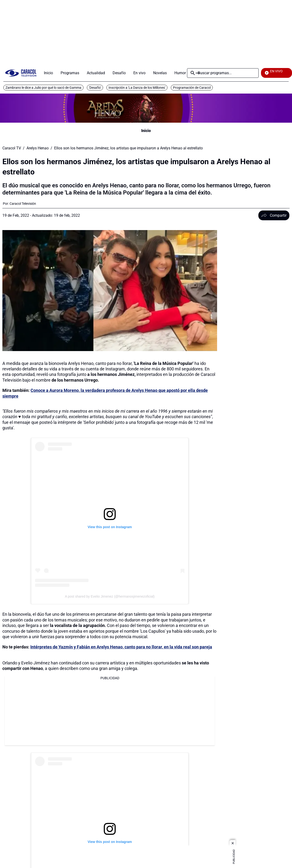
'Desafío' (95, 88)
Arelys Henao (38, 148)
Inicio (146, 131)
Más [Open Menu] (198, 73)
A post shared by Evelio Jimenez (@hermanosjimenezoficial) (110, 596)
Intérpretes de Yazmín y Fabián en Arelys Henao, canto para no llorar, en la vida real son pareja (121, 647)
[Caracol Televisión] (23, 204)
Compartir (274, 215)
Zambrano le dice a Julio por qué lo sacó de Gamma (43, 88)
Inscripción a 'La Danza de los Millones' (137, 88)
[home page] (21, 73)
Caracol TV (12, 148)
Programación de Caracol (192, 88)
